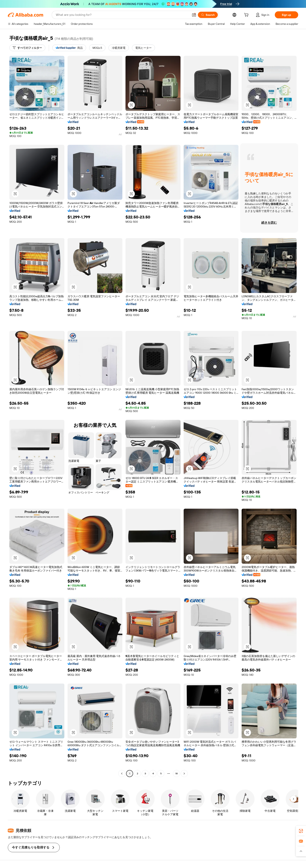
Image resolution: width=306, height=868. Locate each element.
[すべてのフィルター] (27, 48)
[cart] (247, 15)
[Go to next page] (184, 774)
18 (176, 774)
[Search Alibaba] (122, 15)
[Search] (208, 15)
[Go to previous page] (122, 774)
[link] (301, 831)
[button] (194, 15)
